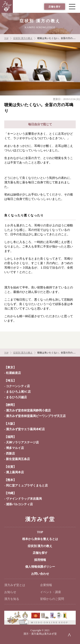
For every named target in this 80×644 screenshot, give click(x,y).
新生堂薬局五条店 (18, 459)
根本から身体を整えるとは (40, 539)
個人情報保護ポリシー (40, 567)
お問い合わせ (40, 574)
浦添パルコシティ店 (19, 504)
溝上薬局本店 (15, 472)
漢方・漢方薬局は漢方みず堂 (40, 634)
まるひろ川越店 (16, 397)
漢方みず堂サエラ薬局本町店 (25, 429)
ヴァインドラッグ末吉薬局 (24, 499)
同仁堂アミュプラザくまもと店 (27, 486)
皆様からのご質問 (52, 599)
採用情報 (40, 560)
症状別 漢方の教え (40, 546)
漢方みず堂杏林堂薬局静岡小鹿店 (28, 410)
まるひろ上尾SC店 (18, 392)
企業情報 (46, 585)
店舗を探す (55, 7)
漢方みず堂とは (15, 585)
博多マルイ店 (15, 448)
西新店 (10, 454)
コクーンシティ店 (18, 386)
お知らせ (10, 592)
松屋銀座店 (13, 373)
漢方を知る (12, 599)
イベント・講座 (51, 592)
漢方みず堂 (40, 519)
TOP (40, 532)
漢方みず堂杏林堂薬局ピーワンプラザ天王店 (36, 416)
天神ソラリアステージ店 (22, 442)
